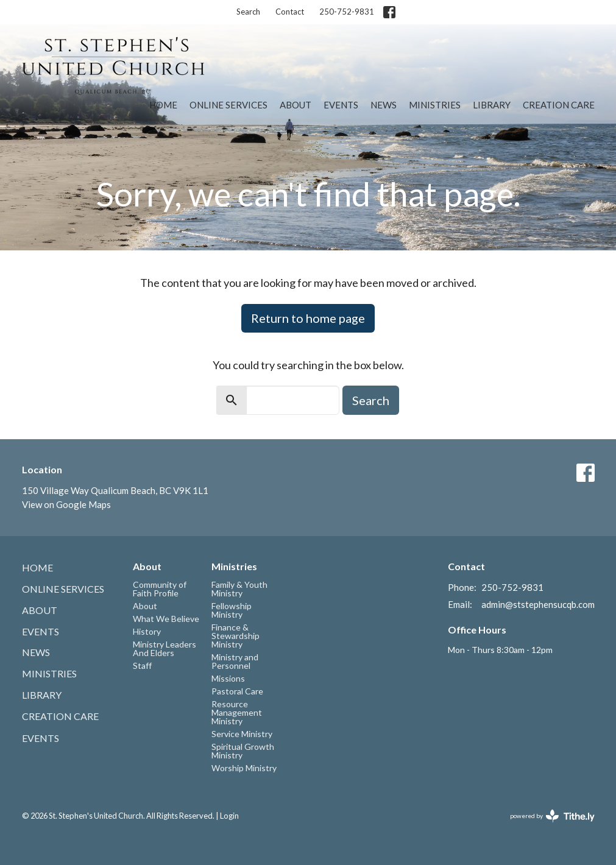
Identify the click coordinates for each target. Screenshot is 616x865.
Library (492, 105)
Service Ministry (242, 734)
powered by (552, 816)
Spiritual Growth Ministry (243, 751)
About (296, 105)
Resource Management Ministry (237, 712)
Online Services (228, 105)
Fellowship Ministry (232, 610)
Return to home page (308, 318)
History (147, 631)
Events (341, 105)
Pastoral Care (237, 691)
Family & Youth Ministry (239, 589)
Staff (142, 666)
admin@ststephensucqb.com (538, 604)
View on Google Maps (66, 504)
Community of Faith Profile (160, 589)
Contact (290, 12)
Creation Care (559, 105)
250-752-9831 (347, 12)
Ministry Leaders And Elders (165, 648)
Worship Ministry (244, 768)
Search (248, 12)
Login (229, 816)
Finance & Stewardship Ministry (235, 636)
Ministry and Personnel (235, 661)
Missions (228, 678)
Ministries (435, 105)
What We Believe (166, 619)
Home (163, 105)
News (384, 105)
